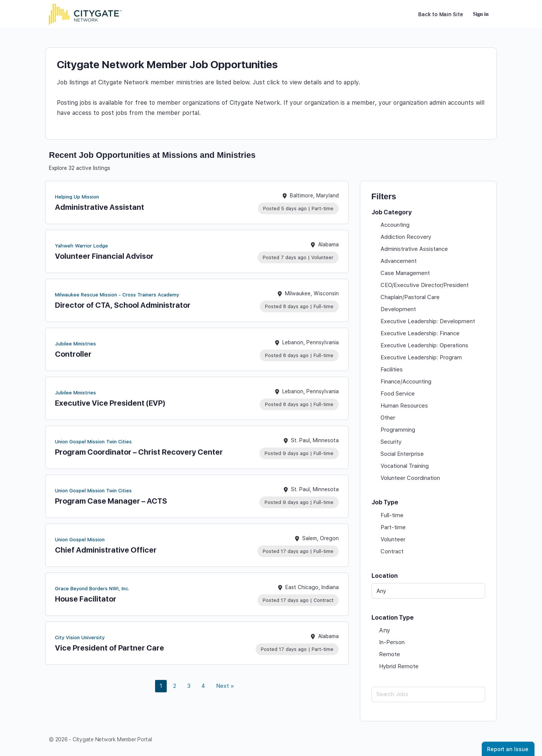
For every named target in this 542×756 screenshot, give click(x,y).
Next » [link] (225, 686)
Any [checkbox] (385, 630)
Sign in (481, 14)
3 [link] (189, 686)
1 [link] (161, 686)
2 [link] (175, 686)
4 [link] (203, 686)
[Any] (429, 591)
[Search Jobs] (429, 694)
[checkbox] (429, 225)
